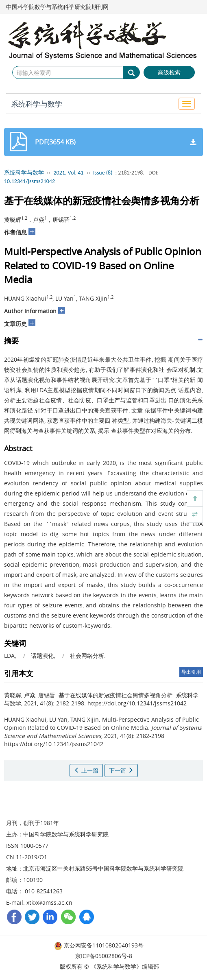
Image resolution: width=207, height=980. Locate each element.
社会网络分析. (88, 656)
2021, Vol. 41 (69, 173)
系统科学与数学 (37, 104)
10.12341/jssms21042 (29, 181)
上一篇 (86, 770)
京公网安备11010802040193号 (99, 945)
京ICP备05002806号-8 (104, 956)
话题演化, (44, 656)
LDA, (11, 656)
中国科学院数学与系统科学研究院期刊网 (57, 7)
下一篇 (121, 770)
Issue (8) (103, 173)
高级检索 (169, 72)
